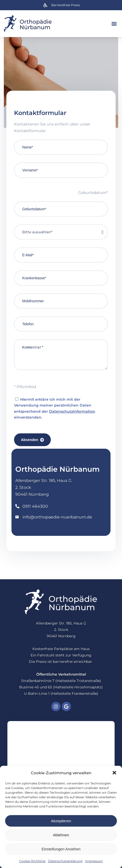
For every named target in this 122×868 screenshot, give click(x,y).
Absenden (32, 440)
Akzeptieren (61, 821)
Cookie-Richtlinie (32, 861)
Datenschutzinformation (72, 411)
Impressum (94, 861)
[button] (114, 773)
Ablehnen (61, 835)
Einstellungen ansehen (61, 849)
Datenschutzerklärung (65, 861)
